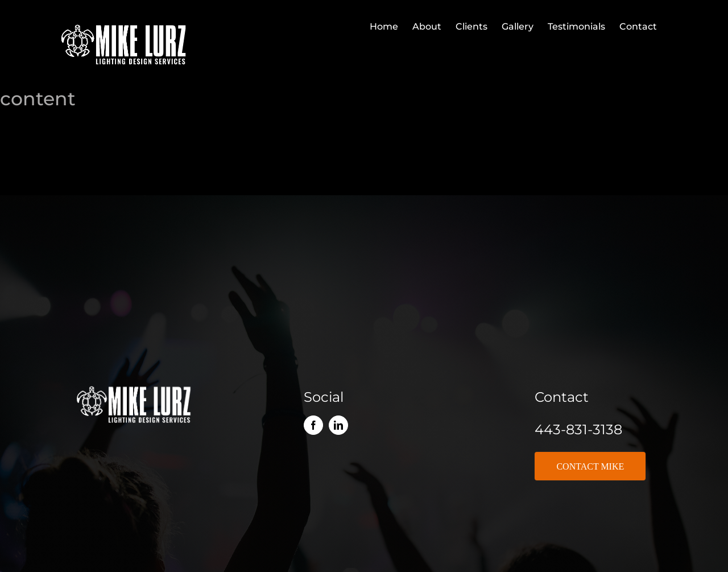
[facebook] (313, 425)
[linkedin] (338, 425)
